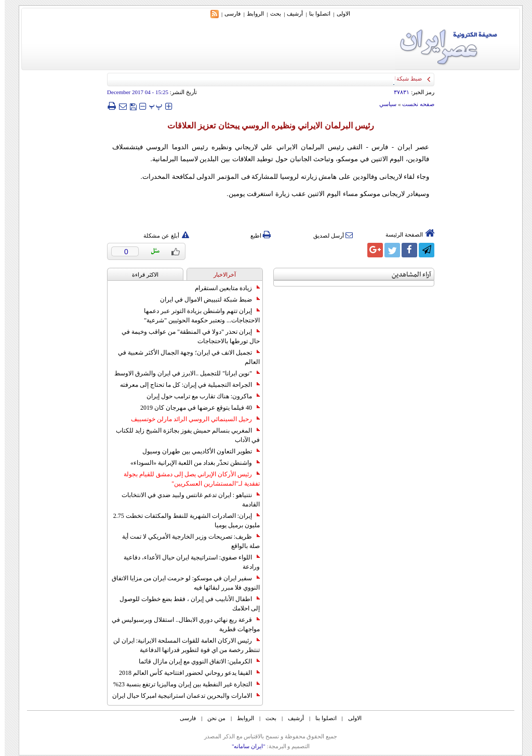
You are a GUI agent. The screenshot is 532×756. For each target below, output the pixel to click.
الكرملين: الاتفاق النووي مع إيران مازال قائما (195, 661)
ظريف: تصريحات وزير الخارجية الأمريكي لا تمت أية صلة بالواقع (186, 541)
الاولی (339, 14)
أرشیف (290, 14)
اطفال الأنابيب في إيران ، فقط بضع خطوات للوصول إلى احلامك (185, 604)
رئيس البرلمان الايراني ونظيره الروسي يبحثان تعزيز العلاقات (266, 126)
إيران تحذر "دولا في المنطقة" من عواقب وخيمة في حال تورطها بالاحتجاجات (186, 336)
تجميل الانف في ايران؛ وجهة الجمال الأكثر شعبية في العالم (184, 357)
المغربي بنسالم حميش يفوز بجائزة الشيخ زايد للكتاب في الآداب (183, 435)
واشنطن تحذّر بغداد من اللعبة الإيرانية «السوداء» (190, 463)
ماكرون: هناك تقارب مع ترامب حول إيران (198, 396)
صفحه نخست (414, 104)
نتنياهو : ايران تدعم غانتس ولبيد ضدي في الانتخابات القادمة (186, 500)
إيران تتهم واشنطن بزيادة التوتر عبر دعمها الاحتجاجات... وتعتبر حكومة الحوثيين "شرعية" (197, 316)
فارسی (228, 14)
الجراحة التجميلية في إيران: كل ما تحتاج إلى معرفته (185, 385)
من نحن (212, 718)
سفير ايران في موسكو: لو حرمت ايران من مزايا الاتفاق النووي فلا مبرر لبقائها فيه (181, 583)
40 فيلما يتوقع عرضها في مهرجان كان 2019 (195, 408)
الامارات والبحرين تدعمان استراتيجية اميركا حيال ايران (181, 696)
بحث (271, 14)
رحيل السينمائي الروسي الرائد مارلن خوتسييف (191, 419)
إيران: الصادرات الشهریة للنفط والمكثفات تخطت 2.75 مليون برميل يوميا (182, 520)
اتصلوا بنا (315, 14)
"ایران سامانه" (244, 746)
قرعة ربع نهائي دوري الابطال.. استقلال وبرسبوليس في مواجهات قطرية (181, 624)
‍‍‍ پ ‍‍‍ (151, 106)
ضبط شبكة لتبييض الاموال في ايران (205, 299)
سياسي (383, 104)
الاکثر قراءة (141, 275)
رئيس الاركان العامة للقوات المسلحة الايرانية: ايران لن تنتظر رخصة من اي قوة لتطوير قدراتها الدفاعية (182, 645)
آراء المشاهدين (407, 275)
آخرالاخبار (220, 275)
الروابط (251, 14)
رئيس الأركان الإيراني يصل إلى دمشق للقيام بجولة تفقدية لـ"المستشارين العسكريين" (187, 479)
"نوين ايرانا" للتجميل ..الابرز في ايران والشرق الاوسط (182, 373)
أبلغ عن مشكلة (162, 236)
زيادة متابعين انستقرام (223, 288)
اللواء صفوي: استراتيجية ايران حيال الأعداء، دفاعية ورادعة (187, 562)
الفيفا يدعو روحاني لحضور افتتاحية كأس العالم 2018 (185, 673)
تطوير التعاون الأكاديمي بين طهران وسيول (196, 451)
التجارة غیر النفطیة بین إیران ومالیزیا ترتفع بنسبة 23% (182, 684)
